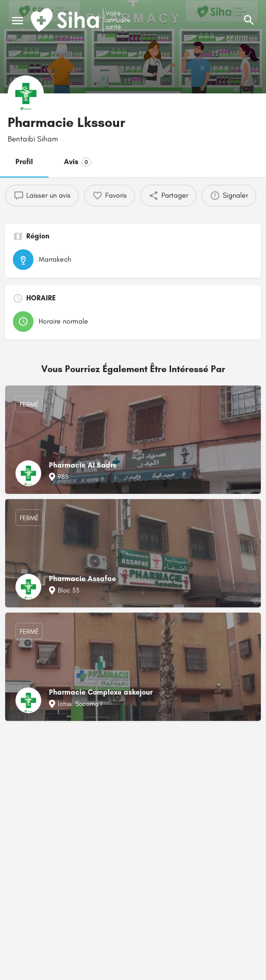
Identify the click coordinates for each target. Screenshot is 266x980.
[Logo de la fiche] (26, 93)
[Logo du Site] (81, 21)
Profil (24, 162)
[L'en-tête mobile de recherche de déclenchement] (249, 20)
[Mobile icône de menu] (18, 21)
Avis (78, 162)
